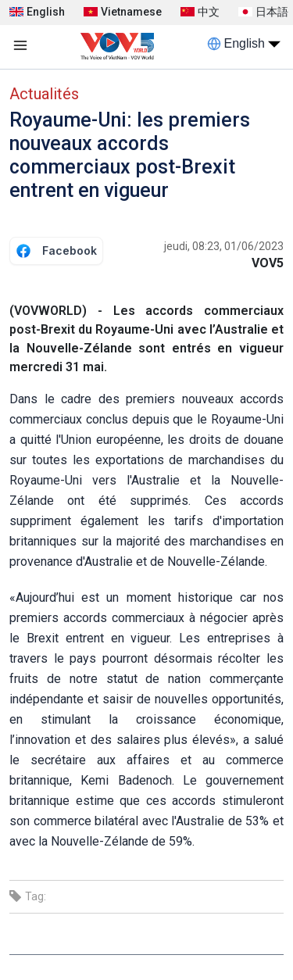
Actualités (44, 94)
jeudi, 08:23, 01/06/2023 (224, 246)
